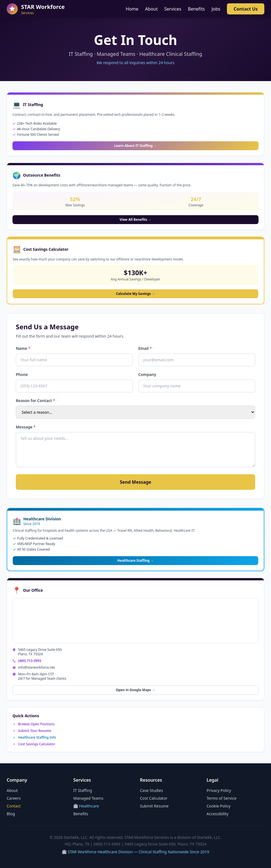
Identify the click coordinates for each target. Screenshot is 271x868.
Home (132, 9)
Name (23, 348)
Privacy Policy (219, 790)
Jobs (216, 9)
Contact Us (246, 9)
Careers (14, 798)
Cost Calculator (154, 798)
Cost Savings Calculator (34, 744)
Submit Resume (154, 806)
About (151, 9)
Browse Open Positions (34, 724)
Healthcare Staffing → (135, 560)
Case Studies (152, 790)
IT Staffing (83, 790)
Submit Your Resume (32, 731)
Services (173, 9)
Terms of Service (222, 798)
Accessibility (218, 814)
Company (147, 374)
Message (26, 427)
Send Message (135, 482)
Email (145, 348)
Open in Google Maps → (135, 690)
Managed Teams (88, 798)
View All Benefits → (135, 219)
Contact (14, 806)
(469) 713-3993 (30, 661)
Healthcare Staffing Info (34, 737)
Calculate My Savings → (135, 294)
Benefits (196, 9)
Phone (22, 374)
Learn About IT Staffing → (136, 146)
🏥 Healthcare (86, 806)
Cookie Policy (219, 806)
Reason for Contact (35, 401)
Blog (11, 814)
